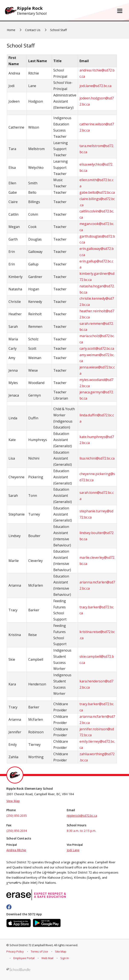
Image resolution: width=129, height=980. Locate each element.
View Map (13, 801)
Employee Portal (24, 958)
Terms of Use (39, 951)
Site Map (61, 951)
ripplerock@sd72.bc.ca (82, 816)
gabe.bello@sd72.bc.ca (97, 192)
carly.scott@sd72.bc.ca (97, 348)
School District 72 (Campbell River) (31, 945)
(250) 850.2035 (17, 816)
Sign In (65, 958)
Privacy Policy (15, 951)
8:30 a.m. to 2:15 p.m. (81, 831)
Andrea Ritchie (16, 850)
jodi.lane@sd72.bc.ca (95, 86)
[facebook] (9, 907)
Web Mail (47, 958)
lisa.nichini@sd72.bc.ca (97, 458)
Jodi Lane (73, 850)
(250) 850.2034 (17, 831)
